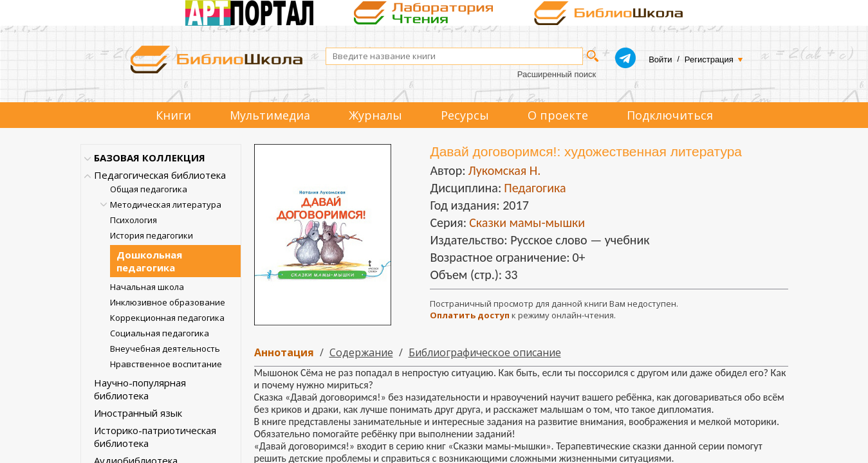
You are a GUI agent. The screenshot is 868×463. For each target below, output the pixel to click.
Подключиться (670, 115)
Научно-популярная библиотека (140, 389)
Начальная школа (147, 287)
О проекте (558, 115)
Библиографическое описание (485, 352)
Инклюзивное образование (168, 302)
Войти (660, 59)
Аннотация (284, 352)
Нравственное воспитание (166, 364)
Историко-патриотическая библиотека (155, 437)
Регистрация (709, 59)
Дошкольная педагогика (149, 261)
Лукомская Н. (504, 170)
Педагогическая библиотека (160, 175)
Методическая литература (166, 204)
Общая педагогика (149, 189)
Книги (173, 115)
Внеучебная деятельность (165, 349)
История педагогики (152, 235)
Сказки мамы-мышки (527, 222)
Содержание (361, 352)
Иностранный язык (138, 413)
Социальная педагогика (160, 333)
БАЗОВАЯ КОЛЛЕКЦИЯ (150, 158)
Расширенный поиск (557, 74)
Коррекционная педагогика (167, 318)
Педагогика (535, 188)
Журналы (375, 115)
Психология (134, 220)
